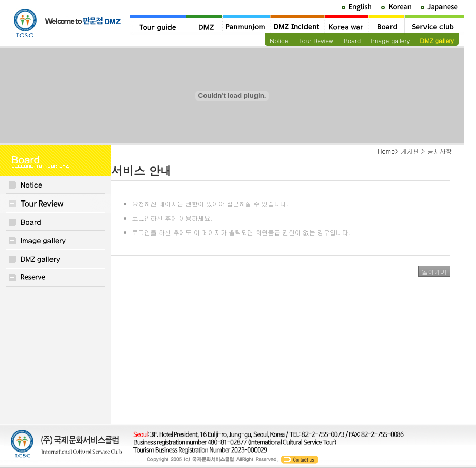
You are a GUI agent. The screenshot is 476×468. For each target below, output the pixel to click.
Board (352, 40)
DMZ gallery (437, 40)
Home (386, 151)
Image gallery (390, 40)
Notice (279, 40)
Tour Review (316, 40)
